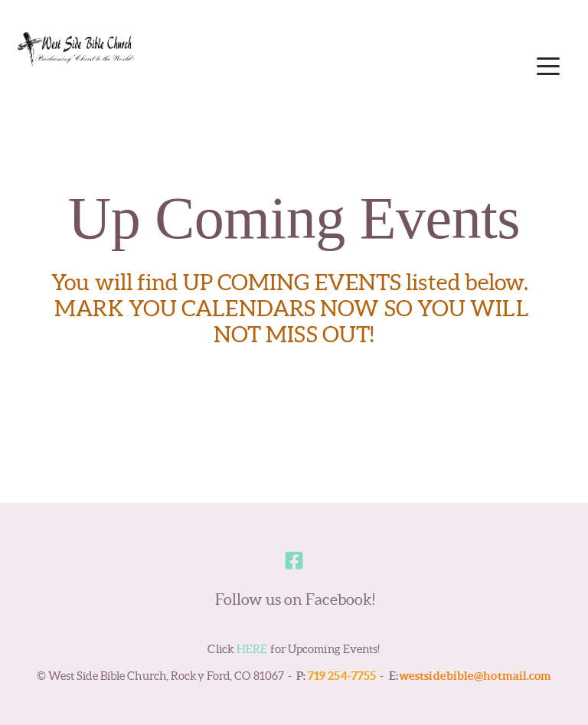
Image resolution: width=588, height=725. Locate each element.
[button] (548, 66)
